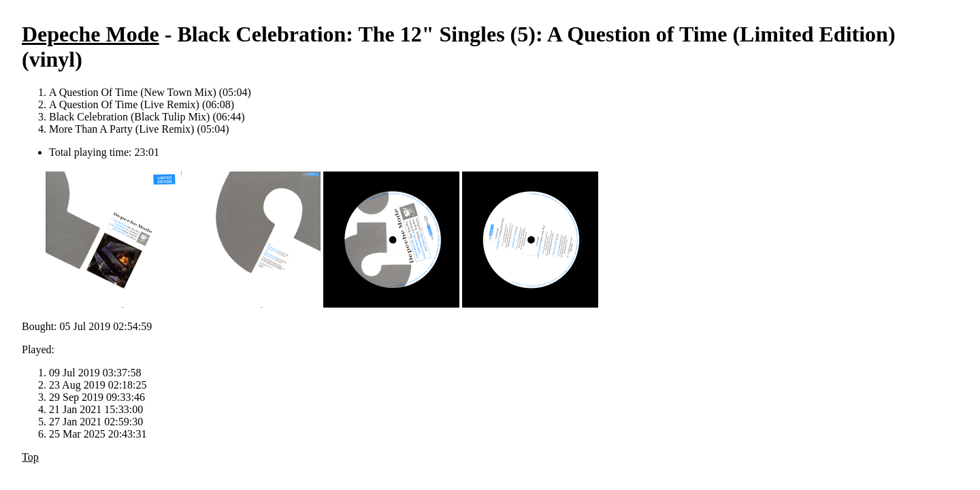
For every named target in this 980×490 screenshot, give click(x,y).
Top (30, 457)
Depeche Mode (91, 34)
